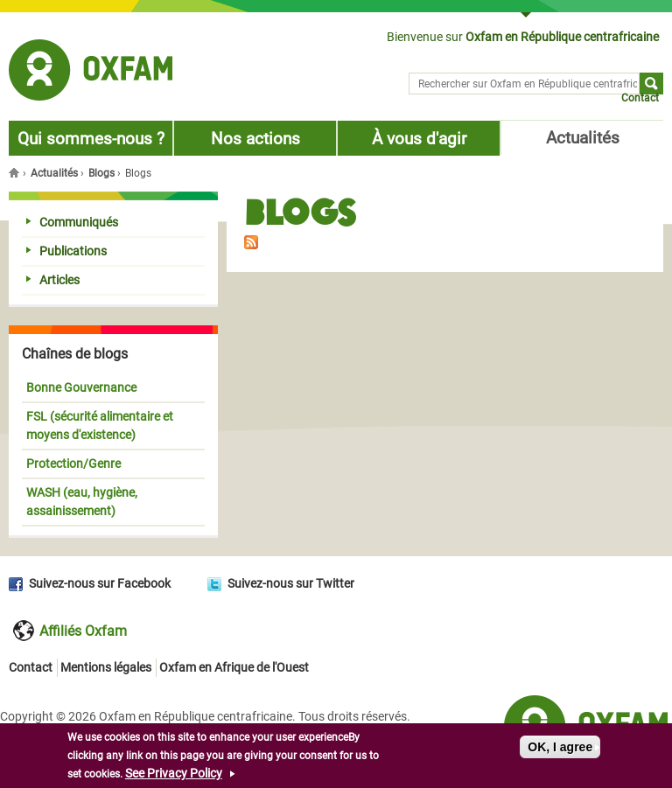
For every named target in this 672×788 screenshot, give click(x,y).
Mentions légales (106, 667)
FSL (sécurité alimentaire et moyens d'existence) (100, 425)
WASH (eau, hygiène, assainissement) (82, 502)
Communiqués (72, 222)
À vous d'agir (419, 139)
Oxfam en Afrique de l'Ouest (234, 667)
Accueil (16, 172)
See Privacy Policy (174, 774)
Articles (53, 280)
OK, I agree (560, 748)
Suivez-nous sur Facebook (100, 583)
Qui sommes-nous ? (91, 139)
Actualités (583, 138)
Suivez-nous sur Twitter (291, 583)
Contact (640, 98)
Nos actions (255, 139)
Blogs (101, 173)
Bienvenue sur (523, 37)
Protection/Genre (73, 464)
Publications (66, 251)
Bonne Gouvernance (81, 387)
